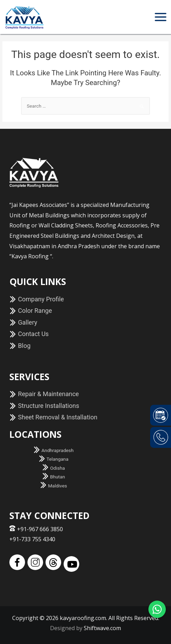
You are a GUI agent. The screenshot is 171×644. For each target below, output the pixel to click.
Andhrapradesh (54, 450)
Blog (20, 346)
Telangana (54, 459)
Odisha (54, 468)
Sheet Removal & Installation (53, 417)
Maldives (54, 486)
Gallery (23, 322)
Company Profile (37, 299)
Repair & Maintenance (44, 394)
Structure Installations (44, 406)
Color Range (31, 311)
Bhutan (54, 477)
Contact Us (29, 334)
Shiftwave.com (102, 628)
